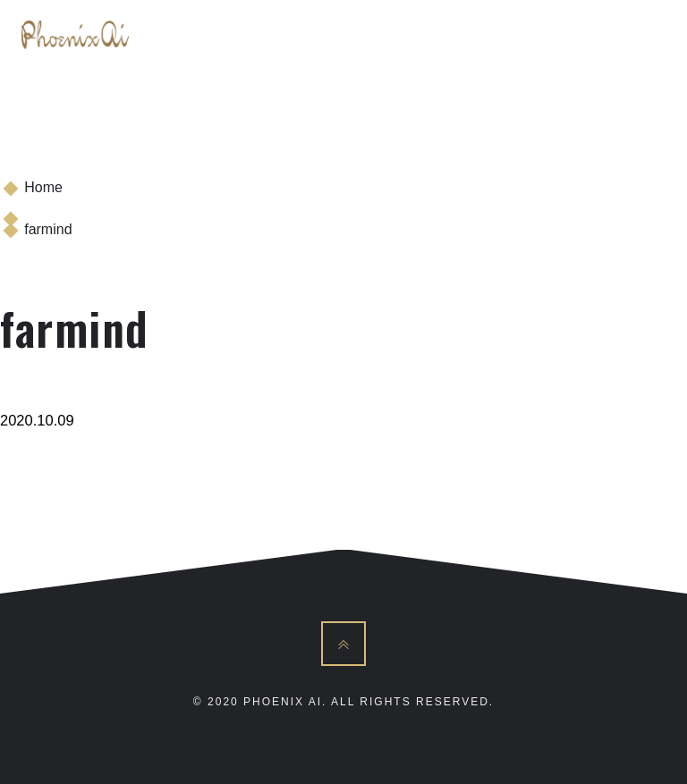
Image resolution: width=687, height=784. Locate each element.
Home (43, 187)
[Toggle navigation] (646, 35)
